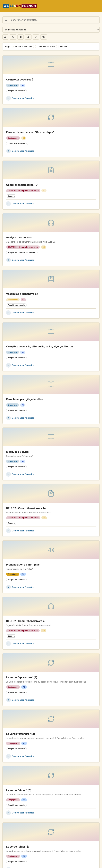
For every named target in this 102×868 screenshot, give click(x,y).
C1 (36, 37)
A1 (5, 37)
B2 (28, 37)
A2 (13, 37)
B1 (21, 37)
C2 (44, 37)
